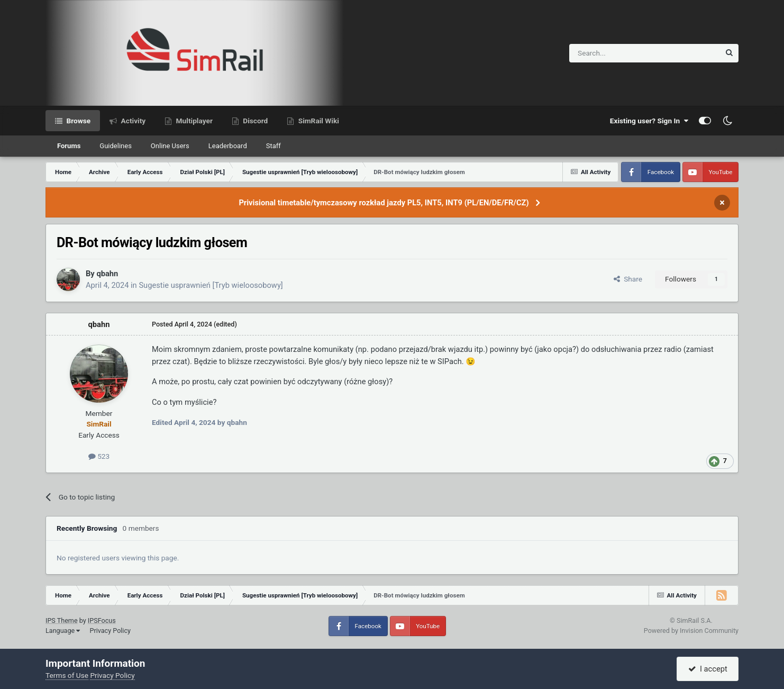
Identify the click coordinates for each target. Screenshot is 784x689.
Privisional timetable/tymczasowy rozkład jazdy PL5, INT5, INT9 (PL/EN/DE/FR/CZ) (384, 203)
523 (99, 456)
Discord (254, 121)
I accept (708, 669)
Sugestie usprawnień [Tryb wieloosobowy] (211, 285)
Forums (69, 146)
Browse (78, 121)
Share (628, 279)
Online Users (170, 146)
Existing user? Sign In (649, 121)
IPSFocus (102, 620)
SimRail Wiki (318, 121)
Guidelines (116, 146)
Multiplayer (193, 121)
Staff (274, 146)
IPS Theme (62, 620)
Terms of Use (67, 675)
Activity (132, 121)
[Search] (619, 53)
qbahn (107, 274)
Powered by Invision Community (691, 631)
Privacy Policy (110, 631)
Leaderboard (228, 146)
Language (63, 631)
